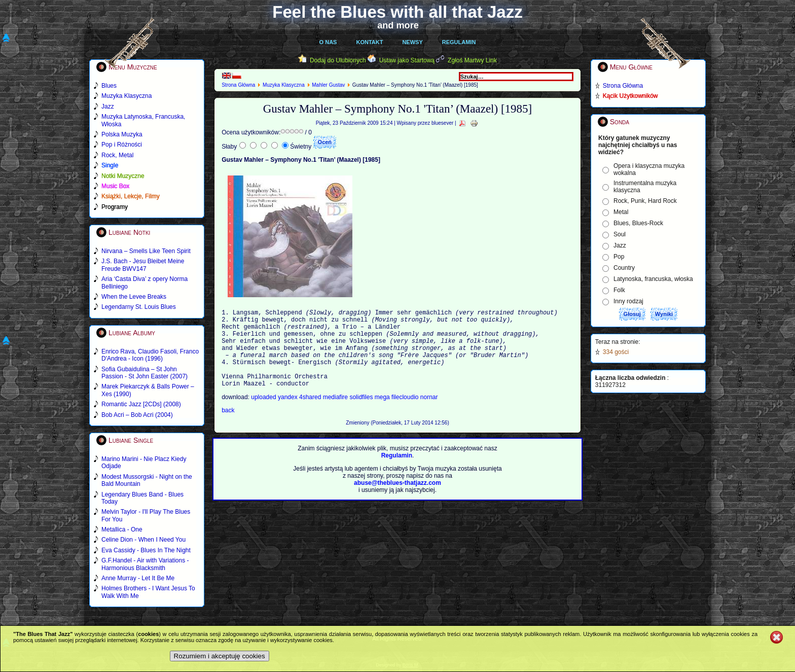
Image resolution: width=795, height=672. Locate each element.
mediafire (336, 414)
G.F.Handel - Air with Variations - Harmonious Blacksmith (145, 564)
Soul (620, 234)
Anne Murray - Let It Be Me (138, 578)
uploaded (264, 414)
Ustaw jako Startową (407, 60)
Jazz (620, 245)
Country (624, 268)
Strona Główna (238, 85)
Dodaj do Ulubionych (338, 60)
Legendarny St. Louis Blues (139, 307)
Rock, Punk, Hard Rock (645, 201)
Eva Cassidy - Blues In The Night (146, 550)
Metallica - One (122, 529)
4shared (311, 414)
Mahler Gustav (328, 85)
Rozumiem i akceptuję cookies (220, 656)
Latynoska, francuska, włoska (653, 279)
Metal (621, 212)
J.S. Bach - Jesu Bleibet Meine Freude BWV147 (143, 265)
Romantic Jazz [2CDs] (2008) (141, 404)
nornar (429, 414)
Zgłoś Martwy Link (472, 60)
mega (383, 414)
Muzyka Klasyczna (284, 85)
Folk (619, 290)
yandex (288, 414)
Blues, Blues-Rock (638, 223)
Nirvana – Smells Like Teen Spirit (146, 251)
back (228, 427)
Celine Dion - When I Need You (143, 540)
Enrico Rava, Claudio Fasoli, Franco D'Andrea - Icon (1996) (150, 355)
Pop (619, 257)
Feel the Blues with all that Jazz (397, 12)
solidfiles (361, 414)
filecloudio (405, 414)
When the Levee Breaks (134, 297)
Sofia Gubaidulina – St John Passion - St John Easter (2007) (144, 373)
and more (398, 25)
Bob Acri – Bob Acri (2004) (137, 415)
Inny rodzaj (628, 301)
